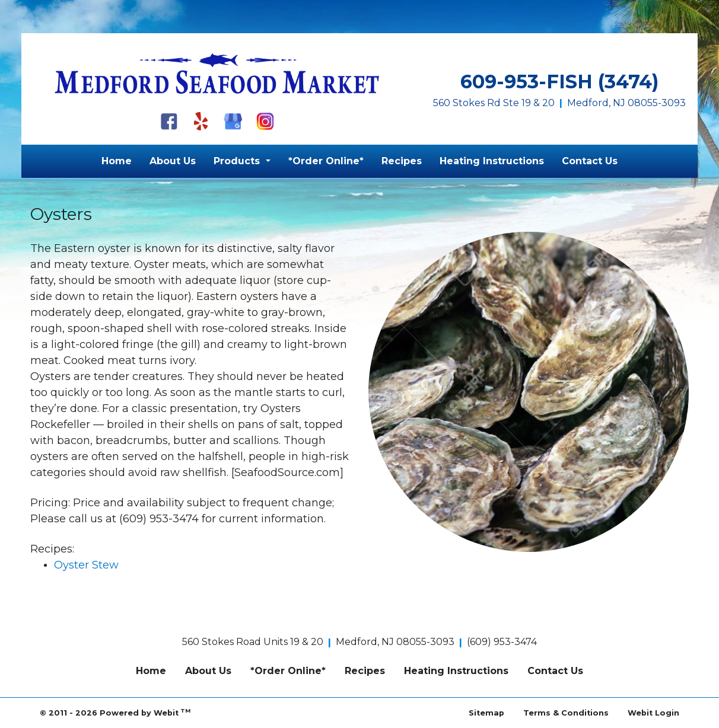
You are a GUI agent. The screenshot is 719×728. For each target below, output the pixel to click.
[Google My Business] (233, 121)
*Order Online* (326, 161)
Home (117, 161)
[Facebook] (169, 121)
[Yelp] (201, 121)
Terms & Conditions (566, 713)
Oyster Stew (86, 565)
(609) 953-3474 (502, 642)
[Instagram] (265, 121)
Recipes (402, 161)
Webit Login (653, 713)
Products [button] (238, 161)
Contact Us (590, 161)
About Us (173, 161)
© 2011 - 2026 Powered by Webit (115, 712)
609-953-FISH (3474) (559, 82)
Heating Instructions (492, 161)
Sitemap (486, 713)
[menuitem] (117, 161)
